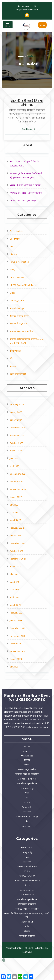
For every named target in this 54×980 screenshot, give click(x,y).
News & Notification (23, 281)
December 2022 (22, 503)
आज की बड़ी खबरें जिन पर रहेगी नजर (27, 103)
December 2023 (22, 478)
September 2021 (22, 548)
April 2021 (20, 569)
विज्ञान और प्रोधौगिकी (22, 341)
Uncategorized (21, 301)
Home (22, 56)
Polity (19, 285)
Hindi (19, 273)
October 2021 (21, 544)
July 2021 (20, 556)
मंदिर (19, 333)
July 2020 (20, 606)
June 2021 (20, 560)
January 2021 (21, 581)
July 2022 (20, 519)
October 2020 (21, 593)
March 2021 (21, 573)
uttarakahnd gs (22, 306)
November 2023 (22, 482)
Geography (21, 269)
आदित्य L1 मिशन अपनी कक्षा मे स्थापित (26, 183)
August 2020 (21, 602)
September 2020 (22, 597)
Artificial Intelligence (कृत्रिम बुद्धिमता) (26, 187)
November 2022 (22, 507)
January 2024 (21, 474)
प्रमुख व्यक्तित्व (21, 328)
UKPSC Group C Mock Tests (25, 293)
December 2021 (22, 540)
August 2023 (21, 490)
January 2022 (21, 536)
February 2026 (21, 466)
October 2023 (21, 486)
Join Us (42, 25)
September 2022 (22, 511)
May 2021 (20, 565)
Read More (27, 129)
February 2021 (21, 577)
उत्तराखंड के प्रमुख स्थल (22, 314)
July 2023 (20, 495)
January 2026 (21, 470)
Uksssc (19, 297)
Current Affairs (21, 265)
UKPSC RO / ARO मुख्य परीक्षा (25, 192)
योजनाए (19, 337)
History (20, 277)
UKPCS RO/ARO (22, 289)
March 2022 (21, 528)
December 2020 (22, 585)
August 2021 (21, 552)
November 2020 (22, 589)
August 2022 (21, 515)
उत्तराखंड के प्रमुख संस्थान (23, 310)
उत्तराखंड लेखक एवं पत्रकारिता (24, 318)
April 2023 (20, 499)
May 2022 (20, 523)
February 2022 (21, 532)
